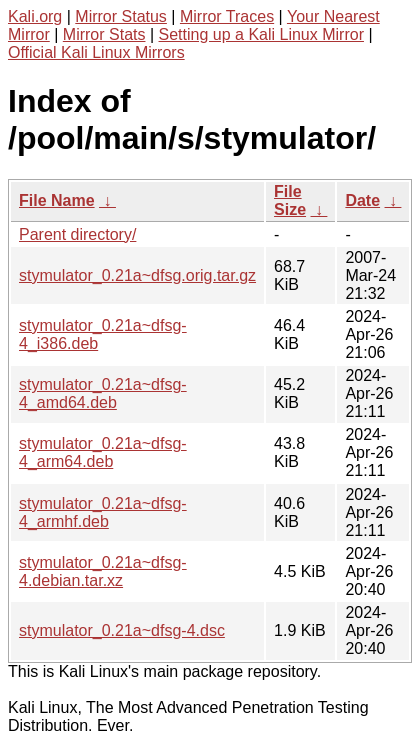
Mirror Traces (227, 16)
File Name (57, 200)
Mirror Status (121, 16)
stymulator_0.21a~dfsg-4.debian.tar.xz (103, 571)
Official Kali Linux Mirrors (96, 52)
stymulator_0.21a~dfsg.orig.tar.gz (137, 275)
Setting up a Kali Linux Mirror (261, 34)
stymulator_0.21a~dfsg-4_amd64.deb (103, 393)
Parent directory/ (77, 234)
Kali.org (35, 16)
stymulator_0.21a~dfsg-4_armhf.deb (103, 512)
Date (362, 200)
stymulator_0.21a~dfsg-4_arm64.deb (103, 452)
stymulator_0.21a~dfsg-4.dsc (122, 630)
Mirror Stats (104, 34)
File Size (290, 200)
